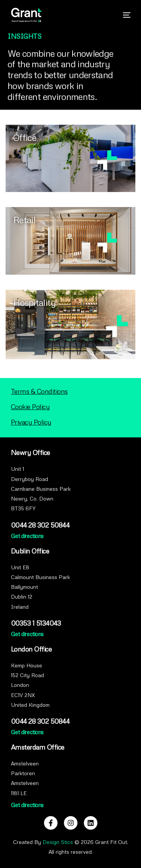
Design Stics (58, 842)
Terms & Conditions (39, 391)
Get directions (27, 536)
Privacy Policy (31, 422)
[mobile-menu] (123, 15)
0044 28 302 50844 (40, 525)
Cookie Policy (30, 407)
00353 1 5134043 (36, 623)
